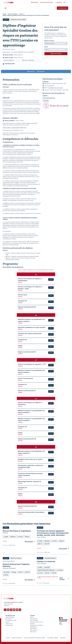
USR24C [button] (20, 329)
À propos (32, 615)
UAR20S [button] (20, 514)
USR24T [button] (20, 469)
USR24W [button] (20, 489)
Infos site (8, 638)
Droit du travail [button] (22, 295)
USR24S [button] (20, 461)
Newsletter (63, 638)
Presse (32, 617)
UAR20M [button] (20, 309)
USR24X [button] (20, 496)
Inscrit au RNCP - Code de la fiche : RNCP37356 (14, 128)
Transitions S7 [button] (22, 384)
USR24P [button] (20, 429)
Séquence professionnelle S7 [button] (27, 391)
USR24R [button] (20, 455)
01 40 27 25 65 (50, 86)
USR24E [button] (20, 342)
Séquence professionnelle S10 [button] (27, 506)
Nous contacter (34, 620)
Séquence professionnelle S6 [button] (27, 352)
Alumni (7, 622)
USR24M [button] (20, 414)
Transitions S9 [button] (22, 488)
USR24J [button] (20, 380)
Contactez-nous (62, 8)
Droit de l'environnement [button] (25, 378)
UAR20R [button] (20, 508)
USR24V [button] (20, 483)
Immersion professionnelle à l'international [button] (31, 512)
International (33, 628)
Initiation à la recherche (46, 561)
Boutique (32, 624)
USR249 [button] (20, 297)
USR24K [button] (20, 386)
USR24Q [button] (20, 435)
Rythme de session (49, 41)
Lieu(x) (46, 47)
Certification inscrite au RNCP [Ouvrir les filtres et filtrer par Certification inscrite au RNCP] (18, 20)
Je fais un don (9, 624)
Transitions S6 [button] (22, 340)
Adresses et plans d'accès (37, 622)
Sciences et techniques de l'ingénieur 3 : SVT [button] (32, 364)
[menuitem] (35, 2)
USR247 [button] (20, 283)
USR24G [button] (20, 366)
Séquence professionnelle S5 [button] (27, 307)
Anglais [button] (20, 346)
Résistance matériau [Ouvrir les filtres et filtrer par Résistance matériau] (16, 558)
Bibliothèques (34, 627)
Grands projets (9, 625)
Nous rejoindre (34, 619)
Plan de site (33, 632)
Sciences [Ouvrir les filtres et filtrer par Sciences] (6, 20)
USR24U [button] (20, 477)
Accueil (4, 14)
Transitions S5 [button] (22, 301)
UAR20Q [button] (20, 441)
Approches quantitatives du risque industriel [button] (32, 327)
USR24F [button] (20, 348)
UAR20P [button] (20, 393)
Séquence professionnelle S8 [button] (27, 439)
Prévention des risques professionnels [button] (30, 334)
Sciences (21, 14)
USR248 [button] (20, 291)
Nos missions (9, 619)
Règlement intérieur (17, 638)
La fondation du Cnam (11, 620)
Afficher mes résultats (56, 54)
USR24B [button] (20, 323)
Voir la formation (29, 541)
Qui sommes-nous (10, 615)
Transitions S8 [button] (22, 427)
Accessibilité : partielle (53, 638)
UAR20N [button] (20, 354)
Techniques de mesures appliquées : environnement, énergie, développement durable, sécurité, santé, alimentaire (53, 533)
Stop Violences (34, 630)
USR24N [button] (20, 422)
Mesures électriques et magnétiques (17, 531)
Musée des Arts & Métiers (37, 625)
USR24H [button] (20, 374)
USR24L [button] (20, 406)
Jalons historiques (10, 617)
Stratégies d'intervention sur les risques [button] (30, 459)
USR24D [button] (20, 335)
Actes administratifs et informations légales (34, 638)
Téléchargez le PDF (10, 64)
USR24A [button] (20, 303)
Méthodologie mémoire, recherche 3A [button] (29, 481)
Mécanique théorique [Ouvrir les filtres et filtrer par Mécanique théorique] (50, 558)
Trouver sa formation (13, 14)
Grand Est (46, 101)
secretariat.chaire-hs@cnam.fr (55, 88)
